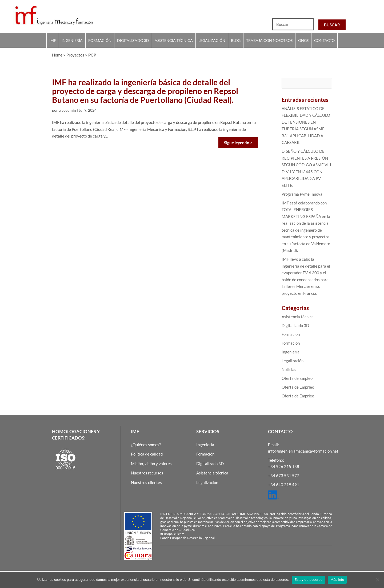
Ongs (303, 40)
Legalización (212, 40)
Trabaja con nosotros (269, 40)
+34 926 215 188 (284, 466)
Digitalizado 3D (133, 40)
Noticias (289, 369)
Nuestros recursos (147, 473)
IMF (53, 40)
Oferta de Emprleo (298, 387)
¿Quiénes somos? (146, 445)
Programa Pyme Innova (302, 194)
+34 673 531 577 (284, 476)
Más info (337, 580)
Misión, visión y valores (151, 464)
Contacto (324, 40)
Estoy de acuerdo (308, 580)
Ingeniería (72, 40)
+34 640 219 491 (284, 485)
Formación (100, 40)
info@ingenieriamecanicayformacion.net (303, 451)
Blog (236, 40)
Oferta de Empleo (297, 378)
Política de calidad (147, 454)
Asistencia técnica (174, 40)
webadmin (67, 110)
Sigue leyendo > (238, 143)
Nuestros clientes (146, 482)
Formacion (291, 334)
